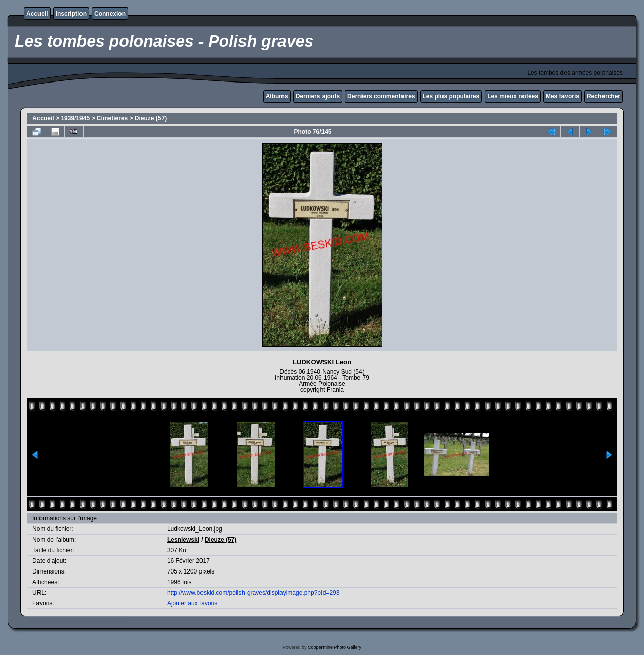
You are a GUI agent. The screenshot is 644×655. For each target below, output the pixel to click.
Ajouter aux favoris (192, 603)
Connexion (110, 14)
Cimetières (112, 118)
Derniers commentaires (381, 96)
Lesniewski (183, 540)
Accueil (37, 14)
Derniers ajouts (318, 96)
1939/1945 (75, 118)
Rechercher (603, 96)
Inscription (71, 14)
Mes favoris (562, 96)
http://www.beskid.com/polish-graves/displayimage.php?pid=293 (253, 593)
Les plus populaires (451, 96)
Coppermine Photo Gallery (335, 647)
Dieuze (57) (151, 118)
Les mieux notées (513, 96)
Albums (277, 96)
